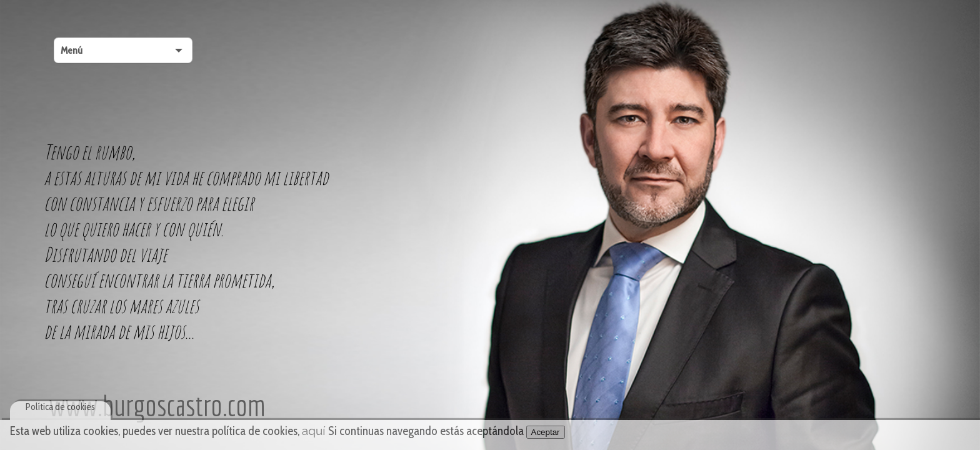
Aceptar (546, 432)
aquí (314, 431)
